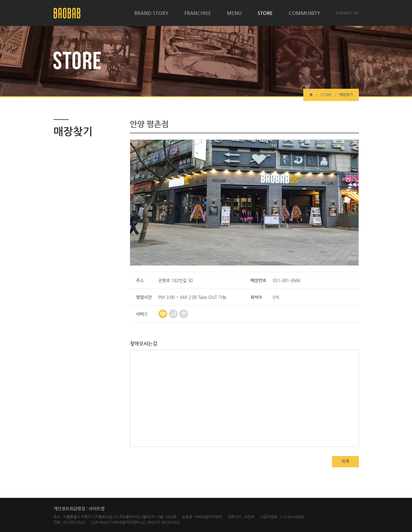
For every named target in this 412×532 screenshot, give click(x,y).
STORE (265, 13)
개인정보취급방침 (69, 509)
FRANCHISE (198, 13)
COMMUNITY (304, 13)
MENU (234, 13)
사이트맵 (97, 509)
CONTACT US (347, 13)
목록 (345, 461)
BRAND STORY (151, 13)
